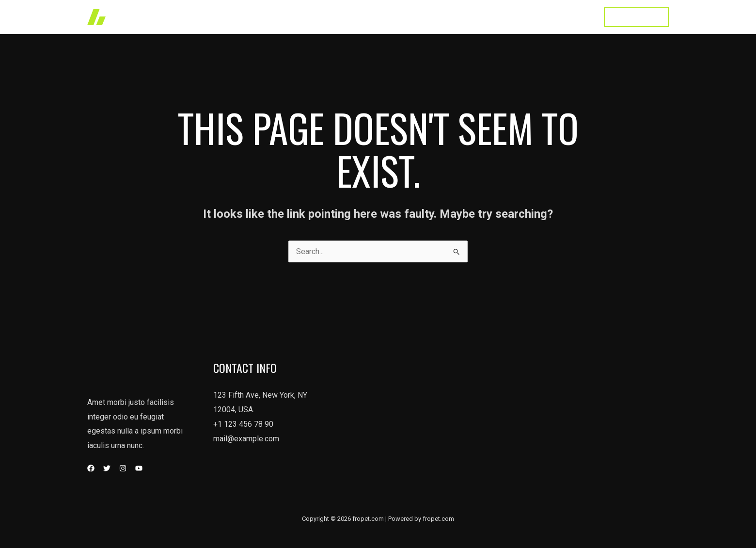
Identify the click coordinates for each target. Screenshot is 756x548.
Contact (574, 17)
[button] (636, 17)
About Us (475, 17)
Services (429, 17)
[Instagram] (123, 468)
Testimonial (526, 17)
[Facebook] (91, 468)
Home (351, 17)
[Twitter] (107, 468)
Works (387, 17)
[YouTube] (139, 468)
